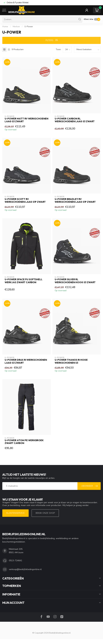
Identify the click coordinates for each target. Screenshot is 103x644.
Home (5, 27)
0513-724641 (15, 561)
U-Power (29, 27)
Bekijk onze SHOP (45, 513)
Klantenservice (15, 513)
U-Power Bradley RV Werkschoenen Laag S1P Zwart (75, 201)
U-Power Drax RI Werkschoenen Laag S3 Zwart (26, 361)
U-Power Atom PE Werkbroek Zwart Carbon (24, 442)
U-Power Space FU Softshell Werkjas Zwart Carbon (24, 281)
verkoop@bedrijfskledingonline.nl (25, 569)
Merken (16, 27)
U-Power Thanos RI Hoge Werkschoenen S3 (71, 361)
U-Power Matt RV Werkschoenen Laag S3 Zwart (26, 120)
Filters (52, 40)
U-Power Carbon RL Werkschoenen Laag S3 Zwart (75, 120)
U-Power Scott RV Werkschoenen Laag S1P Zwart (25, 201)
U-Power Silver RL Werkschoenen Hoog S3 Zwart (75, 281)
